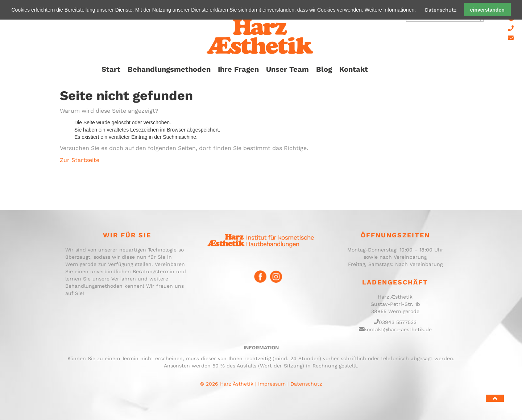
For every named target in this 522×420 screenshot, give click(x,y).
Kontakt (354, 69)
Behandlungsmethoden (169, 69)
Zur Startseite (80, 160)
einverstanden (487, 10)
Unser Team (287, 69)
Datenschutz (441, 10)
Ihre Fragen (238, 69)
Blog (324, 69)
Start (111, 69)
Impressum (272, 384)
